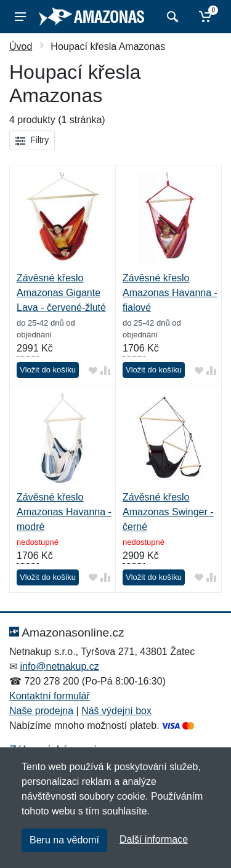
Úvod (21, 46)
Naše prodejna (41, 711)
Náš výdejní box (116, 711)
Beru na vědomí (64, 840)
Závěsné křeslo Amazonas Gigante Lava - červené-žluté (61, 293)
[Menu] (20, 17)
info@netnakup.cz (59, 666)
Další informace (154, 839)
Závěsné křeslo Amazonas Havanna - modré (64, 512)
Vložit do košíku (48, 370)
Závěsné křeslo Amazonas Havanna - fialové (170, 293)
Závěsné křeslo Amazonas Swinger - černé (168, 512)
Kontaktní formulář (50, 696)
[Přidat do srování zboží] (105, 370)
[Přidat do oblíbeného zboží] (93, 370)
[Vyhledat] (171, 17)
